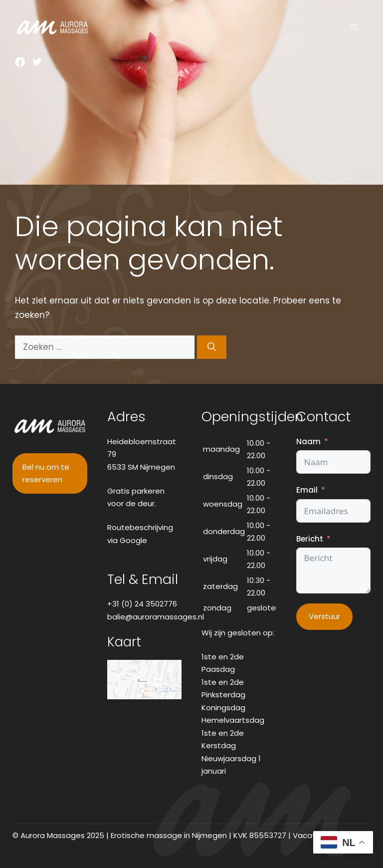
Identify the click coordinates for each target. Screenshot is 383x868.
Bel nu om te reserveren (46, 473)
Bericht (310, 539)
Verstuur (324, 616)
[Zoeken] (212, 347)
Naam (308, 441)
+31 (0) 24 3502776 (142, 604)
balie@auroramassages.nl (156, 617)
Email (307, 490)
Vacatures (312, 835)
